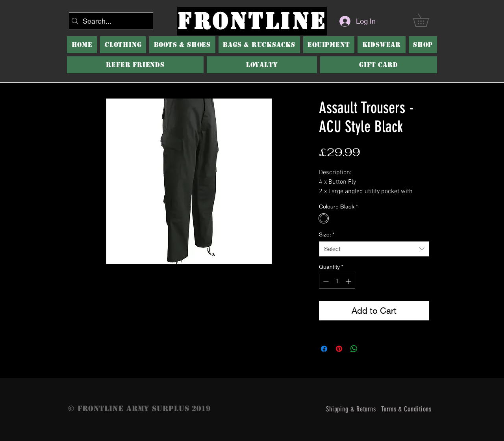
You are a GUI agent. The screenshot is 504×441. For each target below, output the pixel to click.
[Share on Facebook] (324, 349)
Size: (327, 234)
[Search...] (109, 21)
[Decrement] (325, 281)
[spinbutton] (337, 281)
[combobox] (374, 249)
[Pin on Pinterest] (339, 349)
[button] (182, 45)
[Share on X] (369, 349)
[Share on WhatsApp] (354, 349)
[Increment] (349, 281)
